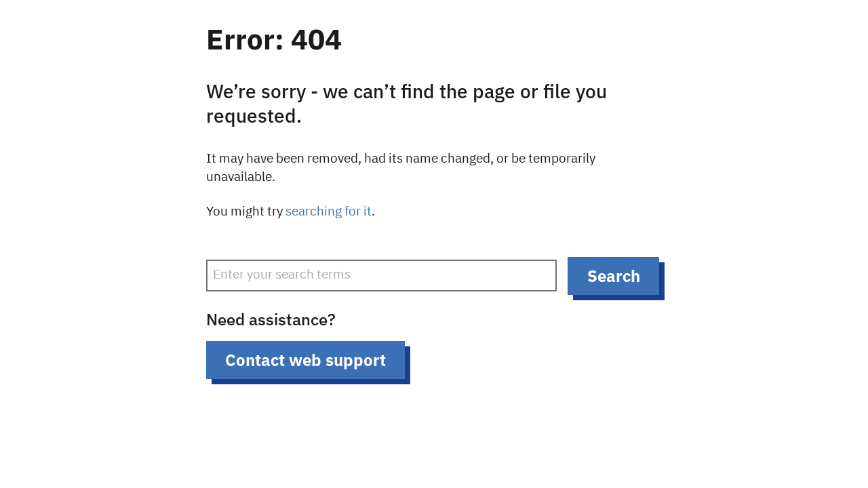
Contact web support (305, 360)
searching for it (329, 212)
